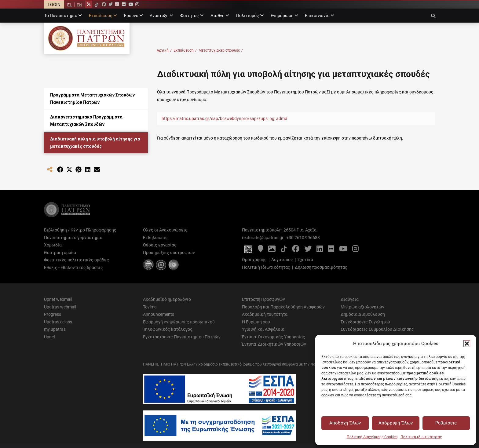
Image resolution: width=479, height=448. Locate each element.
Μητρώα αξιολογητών (362, 307)
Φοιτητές (190, 16)
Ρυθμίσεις (446, 423)
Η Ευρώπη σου (256, 322)
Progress (53, 314)
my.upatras (55, 329)
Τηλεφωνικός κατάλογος (168, 329)
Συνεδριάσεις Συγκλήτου (365, 322)
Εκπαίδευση (101, 16)
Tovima (150, 307)
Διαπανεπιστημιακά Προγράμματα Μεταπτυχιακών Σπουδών (86, 121)
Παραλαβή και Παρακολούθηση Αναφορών (283, 307)
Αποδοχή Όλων (345, 423)
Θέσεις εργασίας (160, 245)
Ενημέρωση (282, 16)
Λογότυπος (282, 260)
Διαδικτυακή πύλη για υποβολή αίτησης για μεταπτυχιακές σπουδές (95, 143)
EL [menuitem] (70, 5)
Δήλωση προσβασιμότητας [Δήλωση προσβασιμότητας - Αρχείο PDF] (321, 267)
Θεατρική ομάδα (60, 253)
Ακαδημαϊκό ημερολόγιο (167, 299)
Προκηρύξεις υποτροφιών (169, 253)
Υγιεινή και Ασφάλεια (263, 329)
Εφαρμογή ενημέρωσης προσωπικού (179, 322)
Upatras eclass (58, 322)
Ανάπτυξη (159, 16)
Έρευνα (131, 16)
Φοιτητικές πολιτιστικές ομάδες (77, 260)
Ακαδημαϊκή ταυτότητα (265, 314)
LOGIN (54, 5)
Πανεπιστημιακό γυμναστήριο (73, 238)
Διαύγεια (350, 299)
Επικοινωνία (317, 16)
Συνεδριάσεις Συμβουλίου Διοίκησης (377, 329)
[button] (467, 344)
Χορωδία (53, 245)
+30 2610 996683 (303, 238)
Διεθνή (218, 16)
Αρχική (164, 51)
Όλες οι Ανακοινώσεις (165, 230)
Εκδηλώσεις (155, 238)
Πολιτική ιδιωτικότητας (421, 437)
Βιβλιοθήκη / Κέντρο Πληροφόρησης (80, 230)
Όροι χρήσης (254, 260)
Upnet (50, 337)
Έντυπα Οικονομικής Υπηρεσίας (274, 337)
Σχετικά (305, 260)
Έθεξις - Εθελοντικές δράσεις (73, 268)
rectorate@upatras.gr (263, 238)
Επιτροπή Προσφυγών (263, 299)
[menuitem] (70, 5)
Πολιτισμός (248, 16)
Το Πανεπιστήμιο (61, 16)
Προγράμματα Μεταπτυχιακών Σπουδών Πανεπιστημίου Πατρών (92, 99)
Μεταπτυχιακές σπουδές (221, 51)
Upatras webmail (60, 307)
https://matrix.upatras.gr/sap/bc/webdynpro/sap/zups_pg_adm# (225, 118)
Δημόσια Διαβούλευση (363, 314)
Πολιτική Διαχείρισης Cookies (372, 437)
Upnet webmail (58, 299)
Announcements (159, 314)
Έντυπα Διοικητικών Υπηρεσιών (274, 344)
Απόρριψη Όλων (396, 423)
